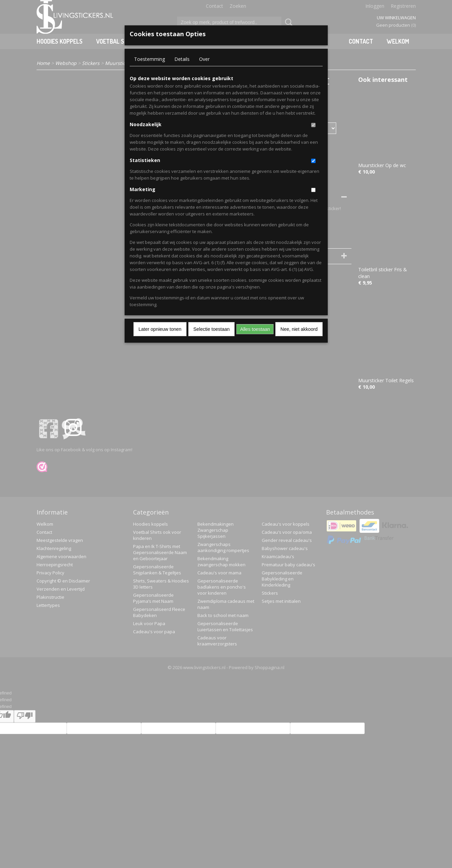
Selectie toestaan (211, 329)
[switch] (313, 125)
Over (204, 59)
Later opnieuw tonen (160, 329)
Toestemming (149, 59)
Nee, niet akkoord (299, 329)
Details (182, 59)
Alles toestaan (255, 329)
